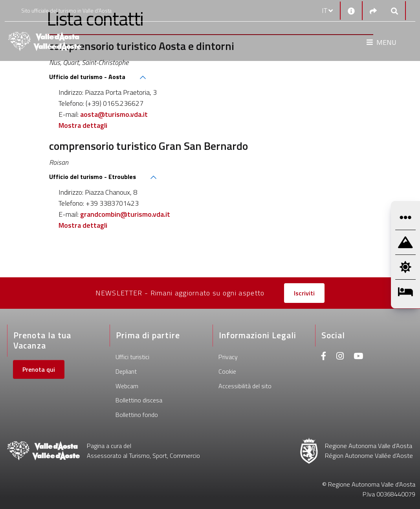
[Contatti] (351, 11)
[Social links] (373, 11)
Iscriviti (304, 293)
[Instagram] (340, 357)
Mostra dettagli (83, 125)
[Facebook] (324, 357)
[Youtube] (358, 357)
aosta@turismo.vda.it (114, 114)
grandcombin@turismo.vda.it (125, 214)
